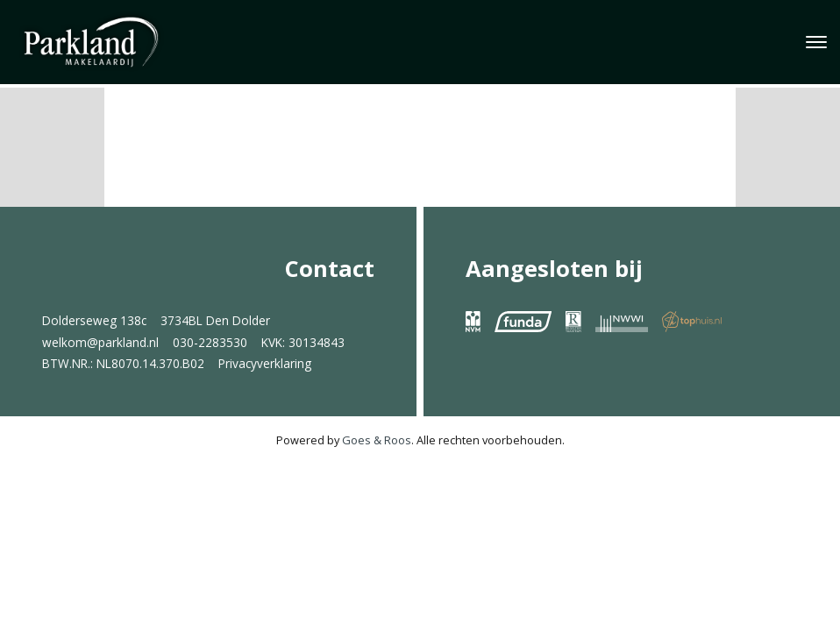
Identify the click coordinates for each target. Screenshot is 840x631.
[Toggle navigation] (816, 42)
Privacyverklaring (265, 363)
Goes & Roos (377, 440)
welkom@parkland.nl (100, 342)
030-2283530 (210, 342)
